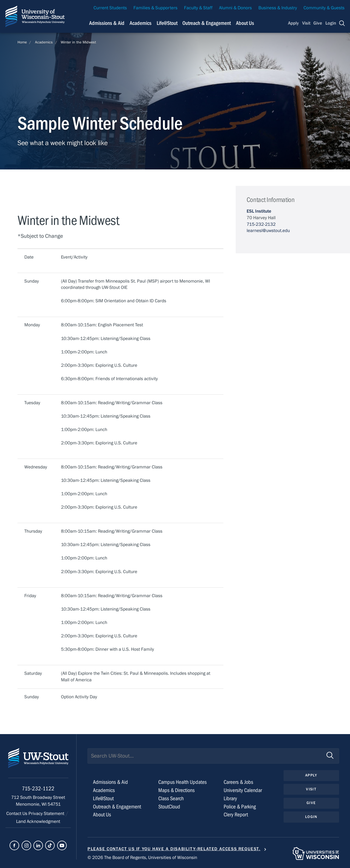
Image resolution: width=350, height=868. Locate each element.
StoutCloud (169, 807)
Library (230, 798)
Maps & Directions (177, 790)
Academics (44, 42)
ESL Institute (259, 211)
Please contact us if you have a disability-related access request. (174, 849)
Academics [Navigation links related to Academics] (141, 23)
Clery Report (236, 815)
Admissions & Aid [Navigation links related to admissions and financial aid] (107, 23)
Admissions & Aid (110, 782)
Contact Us (17, 814)
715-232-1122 (38, 789)
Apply (293, 23)
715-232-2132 (261, 224)
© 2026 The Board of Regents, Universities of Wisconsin (142, 858)
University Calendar (243, 790)
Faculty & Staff (198, 8)
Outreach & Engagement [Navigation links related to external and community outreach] (207, 23)
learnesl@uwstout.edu (268, 231)
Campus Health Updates (183, 782)
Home (22, 42)
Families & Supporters (155, 8)
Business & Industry (278, 8)
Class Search (171, 798)
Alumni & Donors (235, 8)
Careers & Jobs (238, 782)
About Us (245, 23)
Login (331, 23)
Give (318, 23)
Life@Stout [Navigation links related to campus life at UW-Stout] (167, 23)
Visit (306, 23)
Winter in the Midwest (78, 42)
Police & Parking (240, 807)
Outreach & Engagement (117, 807)
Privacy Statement (47, 814)
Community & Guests (324, 8)
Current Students (110, 8)
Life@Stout (103, 798)
